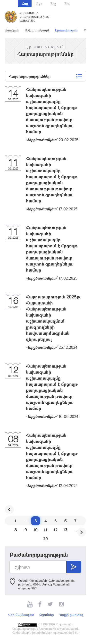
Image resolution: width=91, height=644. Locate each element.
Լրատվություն (66, 30)
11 (46, 530)
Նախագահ (10, 30)
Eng (53, 4)
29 (45, 539)
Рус (39, 4)
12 (56, 530)
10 (36, 530)
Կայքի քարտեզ (71, 615)
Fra (67, 4)
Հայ (25, 4)
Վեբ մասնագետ (21, 615)
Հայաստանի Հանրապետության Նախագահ (34, 17)
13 (65, 530)
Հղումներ (46, 615)
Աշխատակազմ (37, 30)
